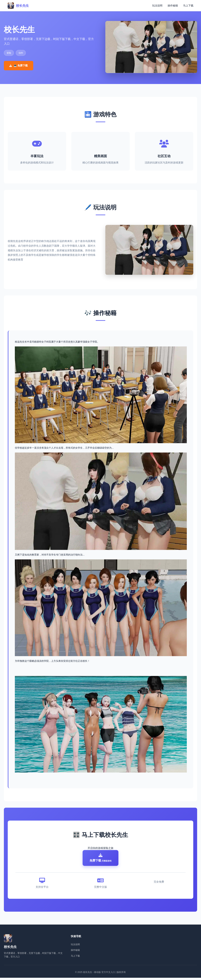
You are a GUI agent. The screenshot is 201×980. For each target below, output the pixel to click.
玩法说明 (157, 6)
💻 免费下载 (19, 66)
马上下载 (188, 6)
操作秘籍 (173, 6)
